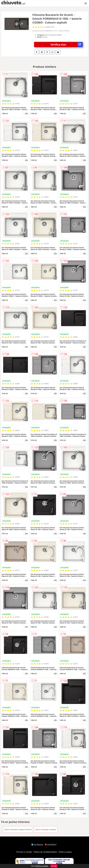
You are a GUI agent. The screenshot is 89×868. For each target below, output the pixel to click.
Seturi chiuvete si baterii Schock (18, 829)
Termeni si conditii (24, 852)
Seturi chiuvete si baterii (46, 829)
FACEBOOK (37, 845)
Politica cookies (65, 852)
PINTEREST (51, 845)
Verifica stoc (67, 45)
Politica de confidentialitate (45, 852)
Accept (54, 866)
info (26, 113)
